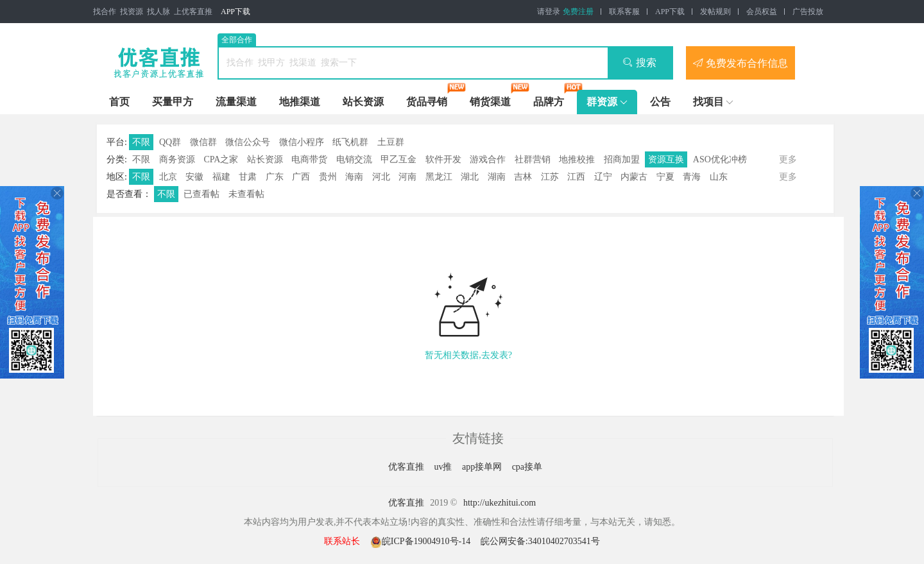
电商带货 (309, 159)
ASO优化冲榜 (720, 159)
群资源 (602, 102)
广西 (301, 177)
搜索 (639, 63)
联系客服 (624, 12)
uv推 (444, 467)
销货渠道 (490, 102)
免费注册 (578, 12)
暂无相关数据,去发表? (468, 355)
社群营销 (533, 159)
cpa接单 (527, 467)
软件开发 (443, 159)
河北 (381, 177)
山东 (719, 177)
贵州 (328, 177)
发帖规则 (715, 12)
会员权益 (762, 12)
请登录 (549, 12)
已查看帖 (201, 194)
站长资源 (363, 102)
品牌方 (549, 102)
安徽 (194, 177)
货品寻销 (427, 102)
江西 (576, 177)
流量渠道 (236, 102)
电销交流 (354, 159)
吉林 (523, 177)
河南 (407, 177)
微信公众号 (248, 142)
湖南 (497, 177)
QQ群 (170, 142)
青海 (692, 177)
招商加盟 (622, 159)
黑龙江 (439, 177)
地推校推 (577, 159)
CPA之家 (221, 159)
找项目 (708, 102)
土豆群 (391, 142)
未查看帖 (246, 194)
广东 (275, 177)
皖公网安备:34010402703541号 (540, 541)
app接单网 (483, 467)
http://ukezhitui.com (500, 503)
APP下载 (235, 12)
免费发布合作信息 (740, 63)
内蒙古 (634, 177)
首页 (119, 102)
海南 (354, 177)
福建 (221, 177)
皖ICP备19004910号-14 (422, 541)
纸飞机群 (350, 142)
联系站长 (342, 541)
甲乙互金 (398, 159)
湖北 (470, 177)
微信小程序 (302, 142)
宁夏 (665, 177)
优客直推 (407, 467)
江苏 (550, 177)
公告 (660, 102)
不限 (141, 142)
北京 (168, 177)
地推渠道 (300, 102)
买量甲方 (173, 102)
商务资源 (177, 159)
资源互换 (666, 159)
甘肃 (248, 177)
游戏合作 (488, 159)
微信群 (203, 142)
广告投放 (808, 12)
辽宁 (603, 177)
